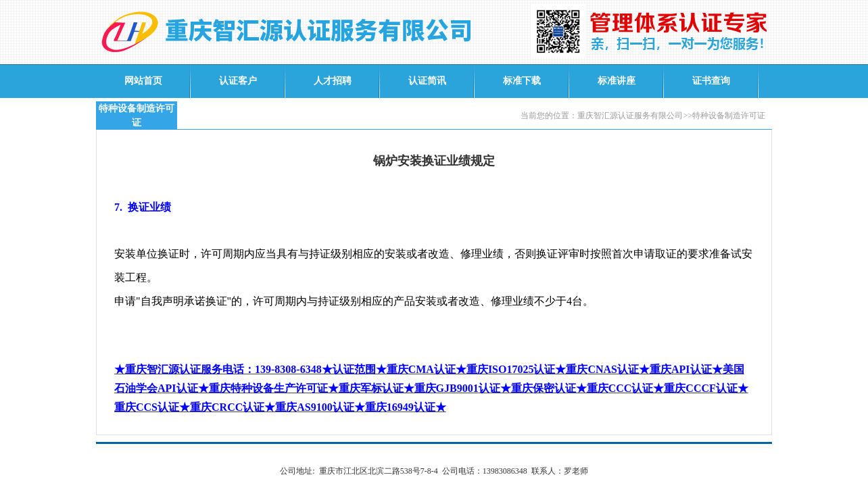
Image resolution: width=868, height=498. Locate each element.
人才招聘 (333, 81)
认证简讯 (427, 81)
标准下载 (522, 81)
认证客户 (238, 81)
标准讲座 (617, 81)
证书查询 (711, 81)
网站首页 (143, 81)
